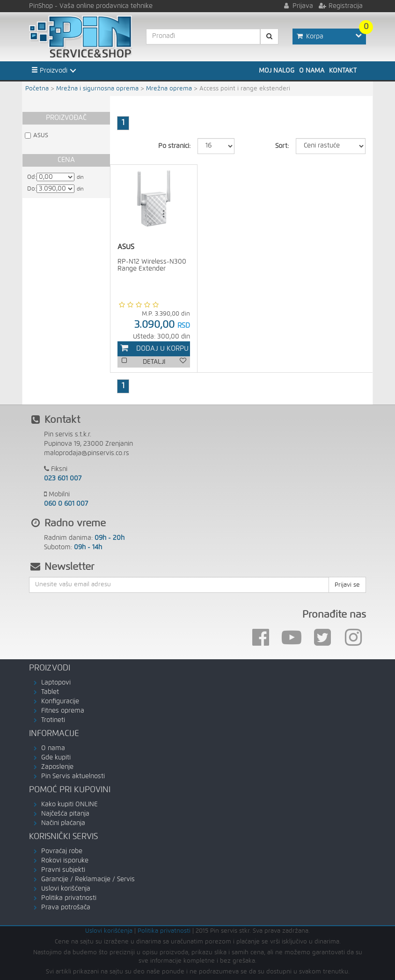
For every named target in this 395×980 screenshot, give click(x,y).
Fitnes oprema (63, 711)
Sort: (282, 146)
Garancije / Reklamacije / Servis (88, 879)
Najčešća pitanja (65, 814)
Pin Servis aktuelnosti (73, 776)
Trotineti (53, 720)
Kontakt (343, 71)
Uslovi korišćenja (66, 889)
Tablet (50, 692)
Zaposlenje (57, 767)
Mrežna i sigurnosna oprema (97, 89)
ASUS (41, 136)
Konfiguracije (60, 701)
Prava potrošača (66, 907)
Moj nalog (277, 71)
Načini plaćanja (63, 823)
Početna (37, 89)
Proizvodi (49, 70)
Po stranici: (174, 146)
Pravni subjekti (63, 870)
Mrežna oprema (169, 89)
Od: (32, 177)
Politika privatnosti (69, 898)
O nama (312, 71)
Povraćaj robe (62, 851)
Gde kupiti (56, 758)
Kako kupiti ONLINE (69, 804)
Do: (32, 189)
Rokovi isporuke (65, 861)
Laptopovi (56, 683)
